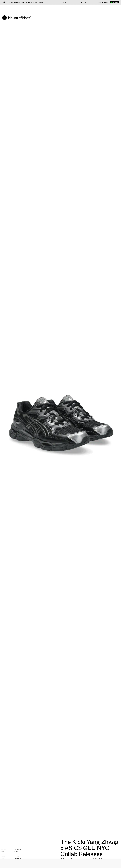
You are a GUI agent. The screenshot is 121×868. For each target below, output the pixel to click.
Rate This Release (103, 2)
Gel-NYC (16, 857)
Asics (16, 855)
